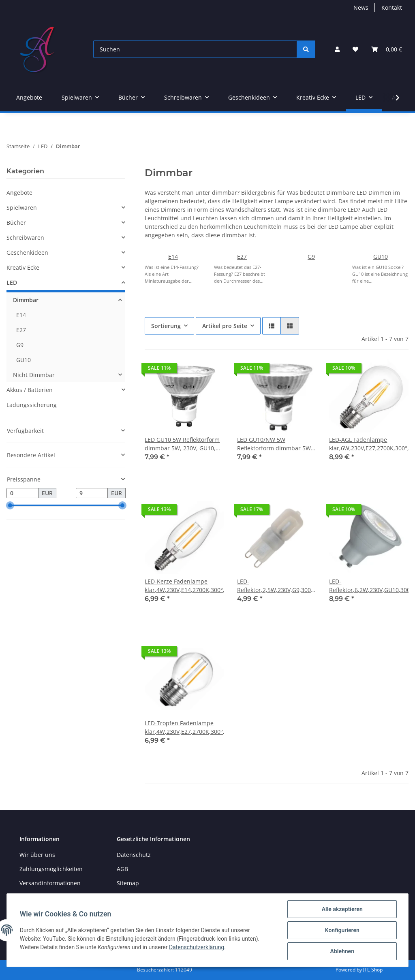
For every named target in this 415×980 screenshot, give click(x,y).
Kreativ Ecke (23, 267)
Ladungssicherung (32, 405)
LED (12, 282)
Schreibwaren (25, 238)
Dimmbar (26, 300)
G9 (311, 257)
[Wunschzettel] (355, 49)
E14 (173, 257)
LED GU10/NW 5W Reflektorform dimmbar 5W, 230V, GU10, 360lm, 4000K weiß (275, 444)
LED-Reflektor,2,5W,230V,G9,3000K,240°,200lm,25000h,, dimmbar (277, 586)
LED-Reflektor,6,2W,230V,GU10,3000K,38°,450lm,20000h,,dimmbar (369, 586)
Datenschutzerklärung (197, 947)
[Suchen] (195, 49)
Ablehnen (342, 951)
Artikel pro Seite (225, 326)
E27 (242, 257)
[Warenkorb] (387, 49)
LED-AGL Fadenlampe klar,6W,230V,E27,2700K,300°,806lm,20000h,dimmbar (369, 444)
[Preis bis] (92, 493)
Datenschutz (134, 855)
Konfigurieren (342, 930)
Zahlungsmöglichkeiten (51, 869)
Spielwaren (22, 208)
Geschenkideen (27, 252)
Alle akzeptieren (342, 909)
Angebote (19, 193)
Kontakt (392, 7)
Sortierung (166, 326)
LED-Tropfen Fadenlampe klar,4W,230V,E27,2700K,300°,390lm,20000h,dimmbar (184, 727)
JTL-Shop (373, 970)
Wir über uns (37, 855)
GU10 (381, 257)
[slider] (10, 506)
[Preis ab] (22, 493)
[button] (337, 49)
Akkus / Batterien (30, 390)
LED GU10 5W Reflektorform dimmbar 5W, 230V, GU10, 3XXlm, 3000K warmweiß (182, 444)
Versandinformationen (50, 883)
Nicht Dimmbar (34, 375)
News (361, 7)
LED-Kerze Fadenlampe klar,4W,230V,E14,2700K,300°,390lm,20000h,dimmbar (184, 586)
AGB (122, 869)
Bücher (16, 223)
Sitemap (128, 883)
